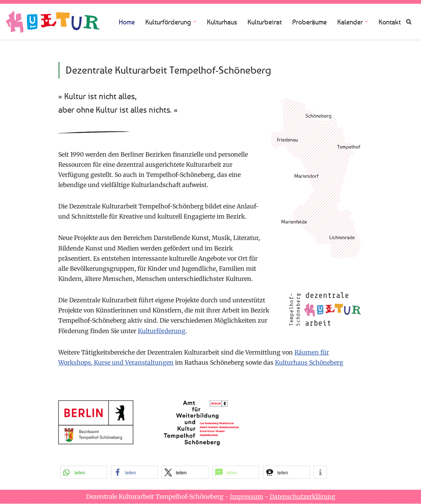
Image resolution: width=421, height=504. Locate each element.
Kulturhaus (222, 22)
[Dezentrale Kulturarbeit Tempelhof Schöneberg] (53, 22)
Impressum (247, 497)
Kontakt (390, 22)
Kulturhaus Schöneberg (311, 363)
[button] (195, 22)
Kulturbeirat (265, 22)
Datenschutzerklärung (303, 497)
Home (127, 22)
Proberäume (309, 22)
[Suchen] (409, 22)
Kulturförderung (163, 331)
